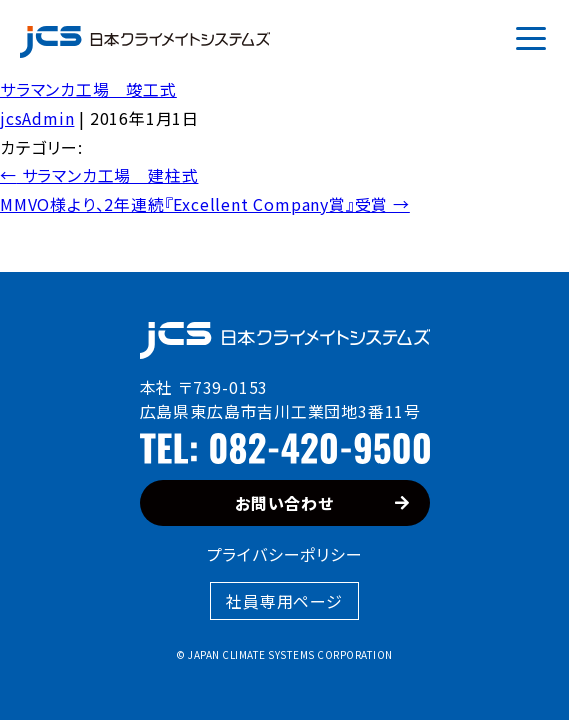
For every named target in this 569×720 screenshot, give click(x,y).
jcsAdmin (37, 118)
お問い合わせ (322, 503)
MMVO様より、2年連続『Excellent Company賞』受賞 (205, 204)
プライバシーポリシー (285, 554)
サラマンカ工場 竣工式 (88, 89)
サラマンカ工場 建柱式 (99, 175)
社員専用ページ (284, 601)
